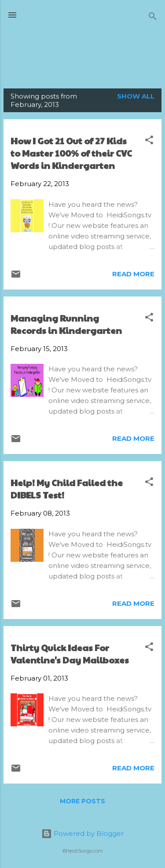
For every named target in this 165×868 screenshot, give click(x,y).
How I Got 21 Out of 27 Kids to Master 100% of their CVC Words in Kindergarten (71, 153)
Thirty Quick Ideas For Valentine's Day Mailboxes (70, 654)
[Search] (153, 18)
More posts (82, 801)
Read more (133, 274)
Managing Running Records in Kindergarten (66, 324)
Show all (136, 96)
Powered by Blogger (82, 833)
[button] (149, 141)
